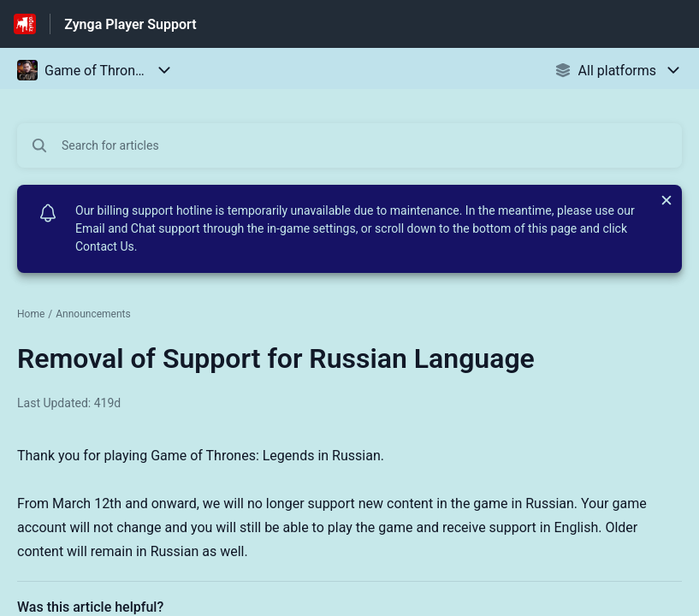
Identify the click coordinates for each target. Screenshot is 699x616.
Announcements (93, 314)
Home (31, 314)
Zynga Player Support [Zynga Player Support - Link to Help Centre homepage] (130, 24)
